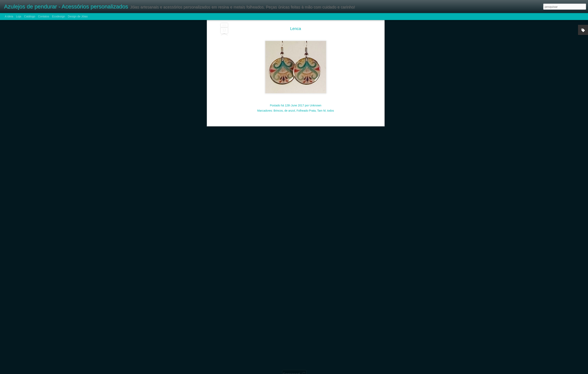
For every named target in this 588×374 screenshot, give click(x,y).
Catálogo (30, 16)
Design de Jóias (78, 16)
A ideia (9, 16)
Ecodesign (58, 16)
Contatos (44, 16)
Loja (19, 16)
